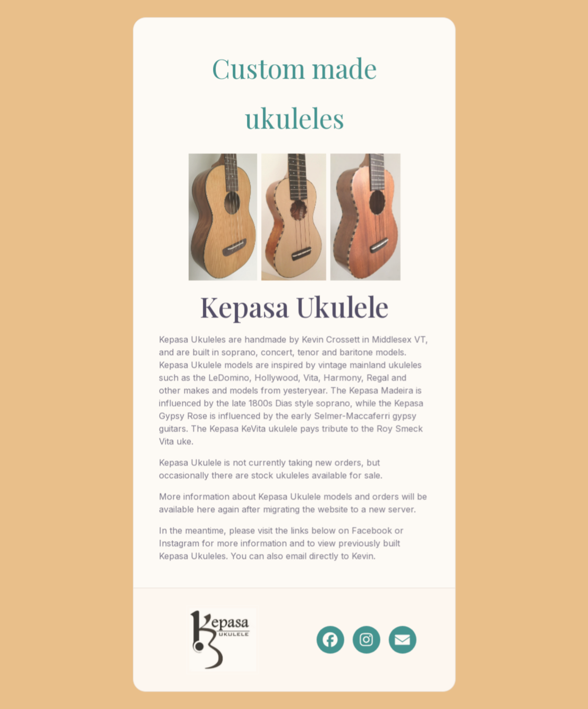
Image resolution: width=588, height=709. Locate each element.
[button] (330, 639)
